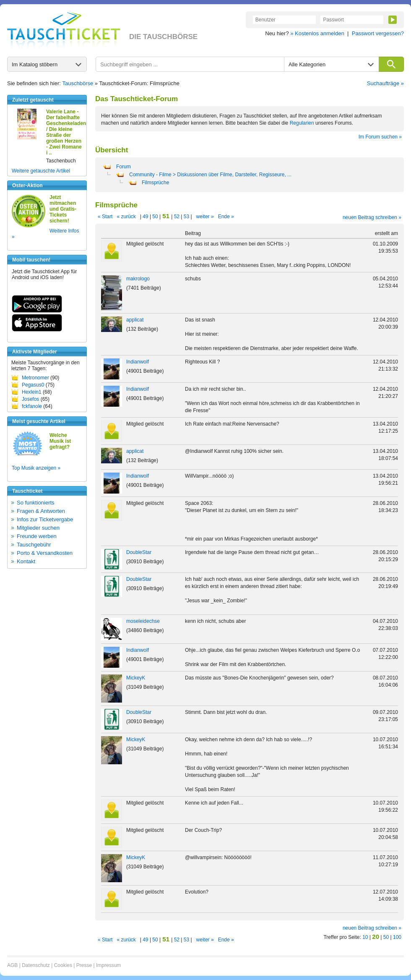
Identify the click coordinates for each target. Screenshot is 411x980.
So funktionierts (36, 503)
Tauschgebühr (34, 545)
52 (177, 217)
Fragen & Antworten (41, 511)
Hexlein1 (32, 392)
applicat (135, 320)
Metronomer (35, 378)
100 (397, 937)
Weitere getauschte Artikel (41, 171)
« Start (105, 217)
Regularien (302, 123)
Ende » (226, 217)
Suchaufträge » (385, 83)
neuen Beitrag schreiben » (372, 217)
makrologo (138, 279)
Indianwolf (138, 362)
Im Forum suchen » (380, 137)
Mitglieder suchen (38, 528)
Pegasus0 (33, 385)
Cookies (63, 965)
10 (365, 937)
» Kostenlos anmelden (317, 33)
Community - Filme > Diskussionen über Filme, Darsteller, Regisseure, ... (210, 175)
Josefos (30, 399)
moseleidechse (143, 621)
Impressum (108, 965)
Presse (84, 965)
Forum (124, 167)
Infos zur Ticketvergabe (45, 519)
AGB (12, 965)
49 (146, 217)
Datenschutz (36, 965)
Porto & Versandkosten (45, 553)
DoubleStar (139, 552)
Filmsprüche (155, 183)
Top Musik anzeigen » (36, 468)
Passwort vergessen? (378, 33)
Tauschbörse (78, 83)
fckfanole (32, 406)
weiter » (205, 217)
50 (155, 217)
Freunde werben (37, 536)
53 (186, 217)
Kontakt (26, 561)
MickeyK (136, 678)
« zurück (126, 217)
